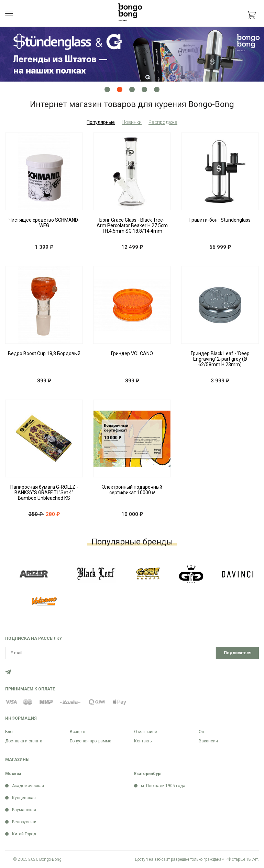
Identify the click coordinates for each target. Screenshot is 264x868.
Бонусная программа (91, 741)
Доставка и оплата (24, 741)
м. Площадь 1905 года (163, 786)
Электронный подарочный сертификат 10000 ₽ (132, 490)
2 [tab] (120, 89)
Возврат (78, 732)
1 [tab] (107, 89)
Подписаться (238, 653)
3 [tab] (132, 89)
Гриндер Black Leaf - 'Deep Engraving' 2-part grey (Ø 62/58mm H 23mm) (220, 359)
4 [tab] (144, 89)
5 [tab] (157, 89)
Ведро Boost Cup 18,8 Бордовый (44, 353)
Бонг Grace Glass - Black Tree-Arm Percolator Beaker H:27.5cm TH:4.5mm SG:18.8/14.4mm (132, 225)
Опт (202, 732)
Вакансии (208, 741)
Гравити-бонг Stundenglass (220, 220)
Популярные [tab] (101, 122)
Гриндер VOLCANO (132, 353)
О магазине (146, 732)
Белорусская (25, 822)
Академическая (28, 786)
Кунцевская (24, 798)
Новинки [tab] (132, 122)
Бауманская (24, 810)
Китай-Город (24, 834)
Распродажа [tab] (163, 122)
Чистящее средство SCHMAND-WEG (44, 223)
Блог (10, 732)
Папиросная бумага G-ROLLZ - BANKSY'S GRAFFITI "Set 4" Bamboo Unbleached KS (44, 493)
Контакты (143, 741)
